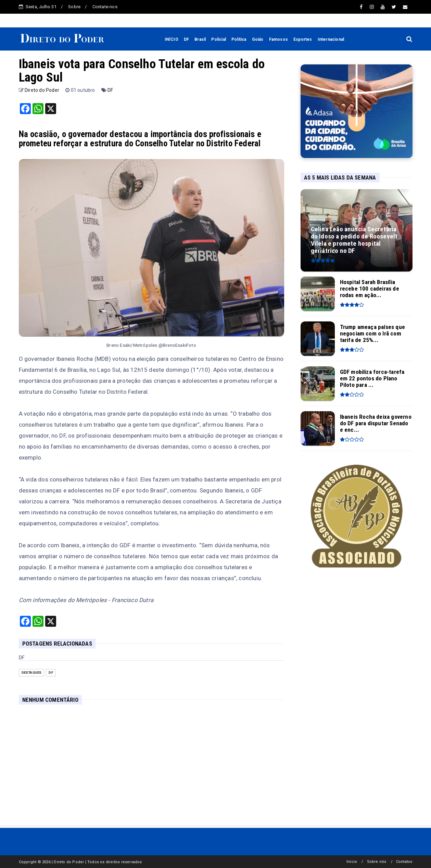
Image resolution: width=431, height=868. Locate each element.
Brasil (200, 39)
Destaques (32, 673)
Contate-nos (105, 7)
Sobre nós (377, 862)
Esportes (303, 39)
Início (352, 862)
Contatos (404, 862)
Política (239, 39)
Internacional (331, 39)
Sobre (74, 7)
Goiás (258, 39)
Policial (219, 39)
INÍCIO (172, 39)
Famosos (278, 39)
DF (186, 39)
